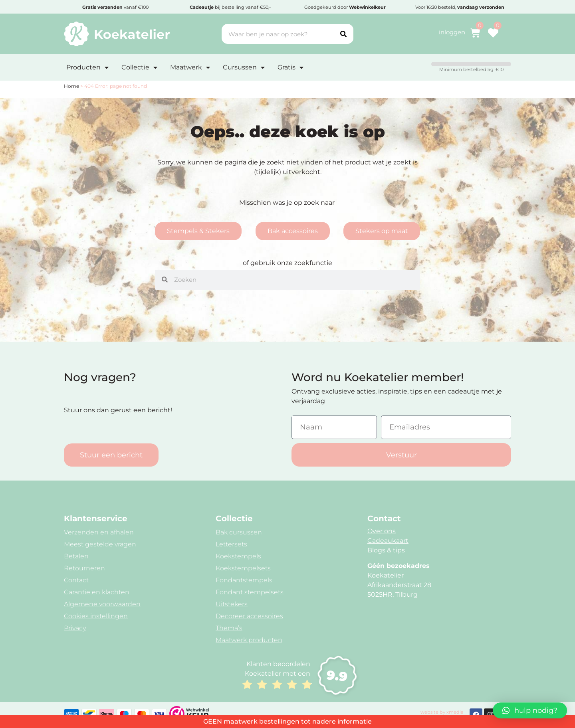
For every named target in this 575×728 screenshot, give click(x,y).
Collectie (139, 67)
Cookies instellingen (96, 616)
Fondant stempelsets (250, 592)
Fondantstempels (244, 580)
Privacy (75, 628)
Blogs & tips (386, 550)
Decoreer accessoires (249, 616)
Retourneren (84, 568)
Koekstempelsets (243, 568)
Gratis (290, 67)
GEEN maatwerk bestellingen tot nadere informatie (287, 721)
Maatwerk (190, 67)
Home (71, 86)
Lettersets (231, 544)
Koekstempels (238, 556)
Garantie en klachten (97, 592)
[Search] (343, 34)
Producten (87, 67)
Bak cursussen (239, 532)
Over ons (382, 531)
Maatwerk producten (249, 640)
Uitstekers (232, 604)
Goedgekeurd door (345, 7)
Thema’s (229, 628)
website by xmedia (442, 712)
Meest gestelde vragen (100, 544)
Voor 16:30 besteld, (460, 7)
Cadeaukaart (388, 541)
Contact (76, 580)
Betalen (76, 556)
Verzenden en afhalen (99, 532)
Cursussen (244, 67)
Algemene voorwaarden (102, 604)
